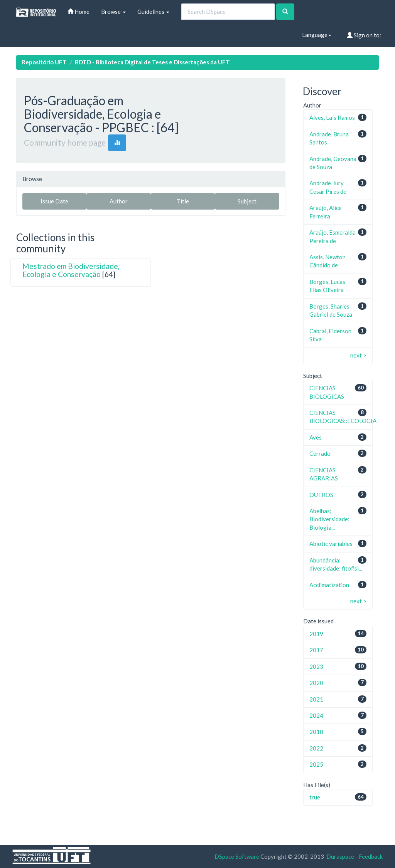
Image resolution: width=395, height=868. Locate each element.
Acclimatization (329, 585)
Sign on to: (364, 35)
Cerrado (320, 453)
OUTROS (321, 495)
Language (317, 35)
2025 (316, 764)
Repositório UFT (44, 62)
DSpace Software (237, 856)
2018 (316, 732)
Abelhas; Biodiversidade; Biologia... (329, 519)
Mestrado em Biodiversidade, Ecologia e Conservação (71, 270)
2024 (316, 715)
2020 (316, 683)
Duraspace (340, 856)
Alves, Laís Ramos (332, 118)
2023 (316, 667)
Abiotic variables (331, 544)
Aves (316, 437)
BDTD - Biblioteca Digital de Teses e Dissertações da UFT (152, 62)
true (315, 797)
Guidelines (153, 12)
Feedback (371, 856)
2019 (316, 634)
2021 (316, 699)
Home (78, 12)
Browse (113, 12)
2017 (316, 650)
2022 (316, 748)
